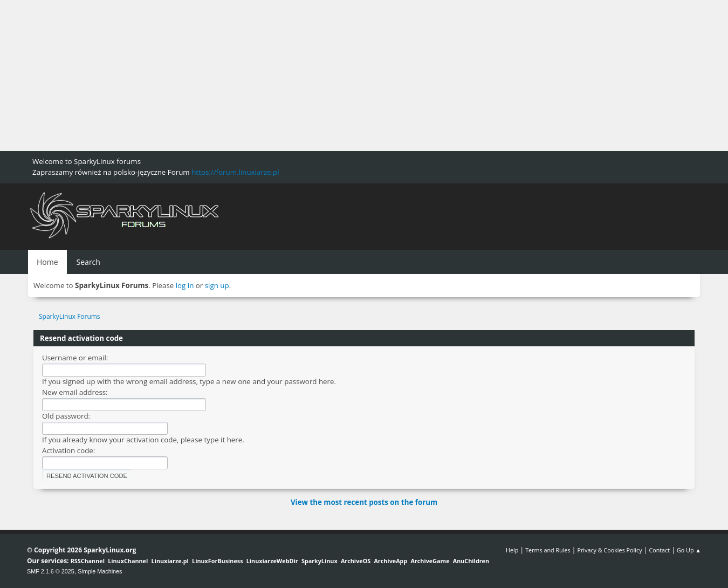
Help (512, 550)
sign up (217, 285)
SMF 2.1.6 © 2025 (51, 571)
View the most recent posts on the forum (364, 502)
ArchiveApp (390, 561)
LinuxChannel (128, 561)
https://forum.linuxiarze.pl (235, 172)
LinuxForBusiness (217, 561)
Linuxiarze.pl (170, 561)
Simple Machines (100, 571)
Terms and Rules (548, 550)
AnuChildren (471, 561)
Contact (659, 550)
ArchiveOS (356, 561)
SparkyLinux (320, 561)
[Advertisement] (324, 76)
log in (185, 285)
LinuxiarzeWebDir (272, 561)
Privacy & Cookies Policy (609, 550)
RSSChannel (88, 561)
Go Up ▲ (689, 550)
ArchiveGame (430, 561)
